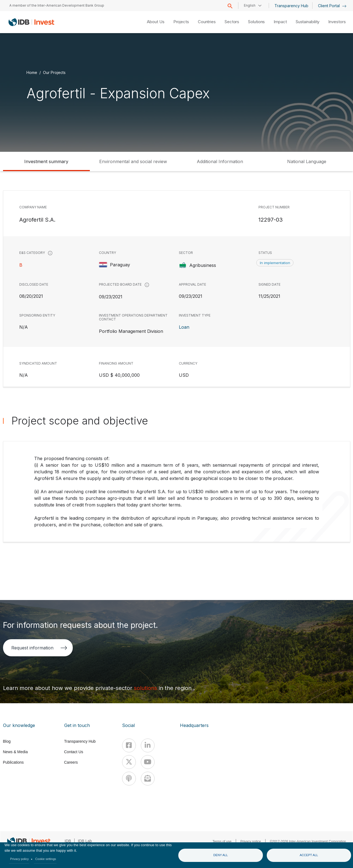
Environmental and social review (133, 161)
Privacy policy (20, 859)
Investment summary (46, 161)
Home (32, 72)
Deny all (221, 855)
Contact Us (74, 752)
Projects (181, 22)
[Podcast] (129, 779)
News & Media (15, 752)
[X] (129, 762)
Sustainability (308, 22)
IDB (68, 841)
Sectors (232, 22)
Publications (14, 762)
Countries (207, 22)
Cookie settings (46, 859)
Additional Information (220, 161)
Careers (71, 762)
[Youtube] (148, 762)
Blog (7, 741)
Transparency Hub (291, 6)
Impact (280, 22)
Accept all (309, 855)
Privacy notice (251, 842)
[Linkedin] (148, 745)
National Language (307, 161)
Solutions (256, 22)
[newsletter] (148, 779)
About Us (156, 22)
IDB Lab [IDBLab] (85, 841)
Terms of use (222, 842)
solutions (146, 688)
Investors (337, 22)
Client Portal (332, 6)
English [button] (250, 5)
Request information (39, 648)
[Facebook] (129, 745)
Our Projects (54, 72)
